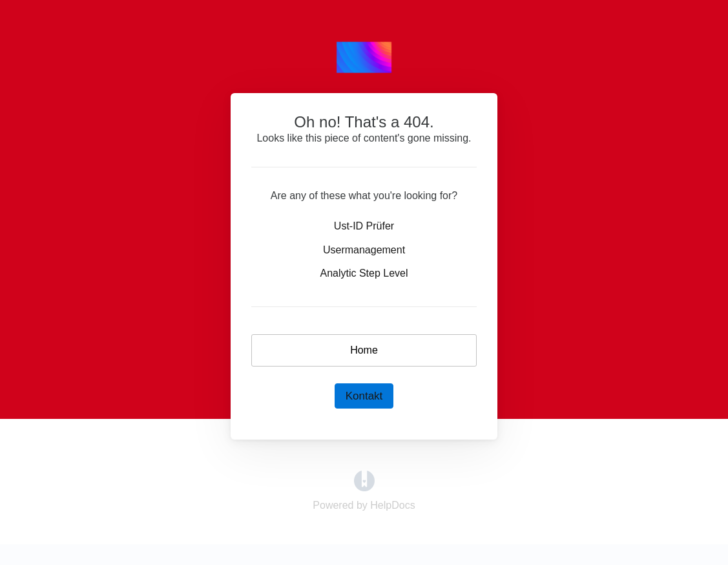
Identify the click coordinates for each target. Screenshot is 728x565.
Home (364, 350)
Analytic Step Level (364, 273)
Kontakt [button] (364, 396)
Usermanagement (364, 250)
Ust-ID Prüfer (364, 226)
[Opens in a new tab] (364, 480)
